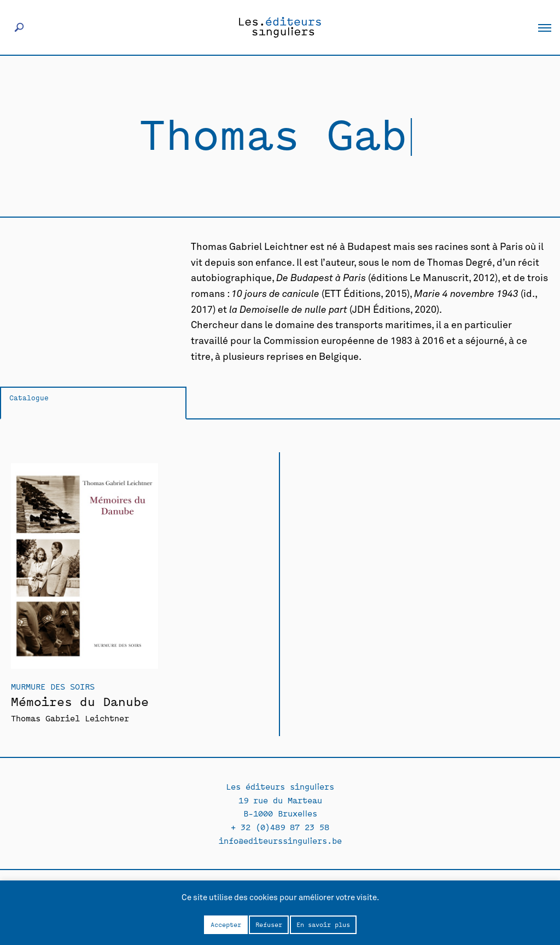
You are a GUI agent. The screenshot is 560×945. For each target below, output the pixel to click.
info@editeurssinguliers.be (280, 840)
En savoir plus (323, 924)
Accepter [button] (226, 924)
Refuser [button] (269, 924)
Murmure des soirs (53, 686)
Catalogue (29, 397)
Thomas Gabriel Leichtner (70, 718)
